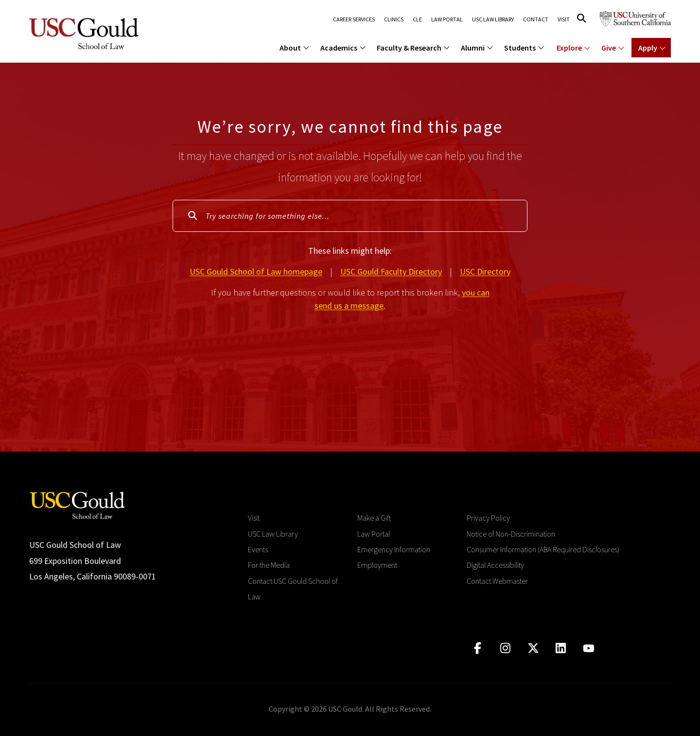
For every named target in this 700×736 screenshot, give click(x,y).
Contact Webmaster (497, 581)
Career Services (353, 19)
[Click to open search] (581, 18)
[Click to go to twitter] (533, 648)
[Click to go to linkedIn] (561, 648)
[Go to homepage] (77, 504)
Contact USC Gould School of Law (293, 589)
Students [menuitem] (520, 48)
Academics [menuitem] (339, 48)
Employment (377, 565)
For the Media (269, 565)
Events (258, 549)
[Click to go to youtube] (588, 648)
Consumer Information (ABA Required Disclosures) (543, 549)
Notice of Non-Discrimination (511, 534)
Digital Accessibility (495, 565)
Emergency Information (394, 549)
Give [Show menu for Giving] (609, 48)
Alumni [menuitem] (473, 48)
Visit (564, 19)
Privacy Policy (488, 518)
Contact (536, 19)
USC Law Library (493, 19)
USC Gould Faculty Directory (391, 272)
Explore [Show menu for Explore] (569, 48)
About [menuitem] (290, 48)
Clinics (393, 19)
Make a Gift (374, 518)
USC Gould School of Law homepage (256, 272)
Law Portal (446, 19)
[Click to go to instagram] (505, 648)
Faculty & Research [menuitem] (409, 48)
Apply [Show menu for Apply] (648, 48)
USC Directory (485, 272)
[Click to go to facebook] (478, 648)
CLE (417, 19)
